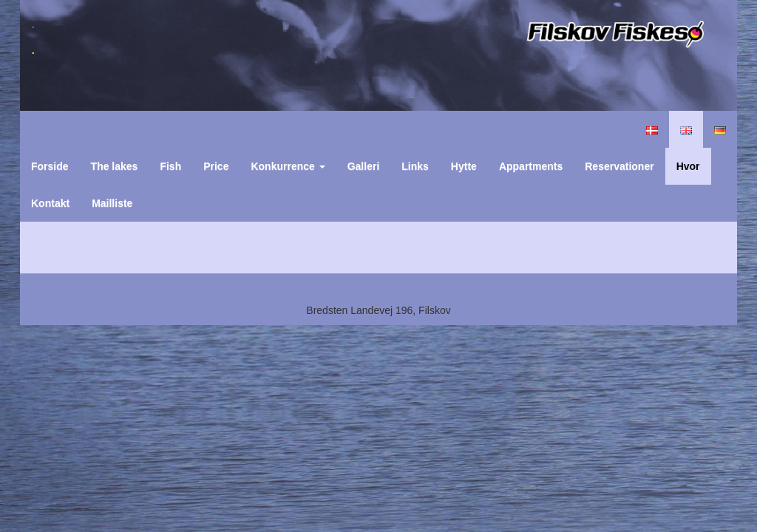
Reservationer (619, 166)
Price (216, 166)
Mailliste (112, 203)
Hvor (688, 166)
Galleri (364, 166)
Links (415, 166)
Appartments (531, 166)
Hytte (464, 166)
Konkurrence (288, 166)
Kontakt (50, 203)
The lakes (115, 166)
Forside (50, 166)
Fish (170, 166)
